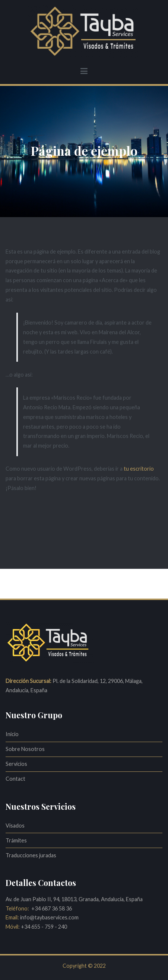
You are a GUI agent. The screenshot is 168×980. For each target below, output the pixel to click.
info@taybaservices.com (49, 917)
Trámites (16, 840)
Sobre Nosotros (25, 749)
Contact (15, 779)
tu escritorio (139, 469)
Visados (15, 826)
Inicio (12, 734)
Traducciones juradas (31, 855)
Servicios (16, 764)
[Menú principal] (84, 71)
